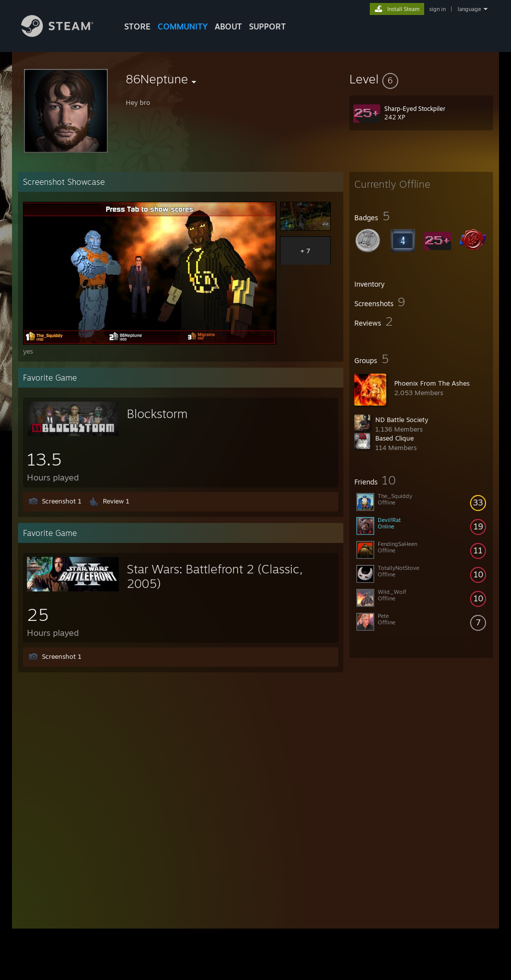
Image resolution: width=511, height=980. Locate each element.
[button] (421, 79)
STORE (137, 26)
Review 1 (116, 501)
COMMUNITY (183, 26)
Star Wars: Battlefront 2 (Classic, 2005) (215, 576)
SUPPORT (267, 26)
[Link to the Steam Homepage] (65, 34)
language (469, 9)
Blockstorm (157, 414)
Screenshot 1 (62, 501)
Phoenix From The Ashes (432, 383)
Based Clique (394, 438)
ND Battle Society (402, 420)
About (228, 26)
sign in (437, 9)
